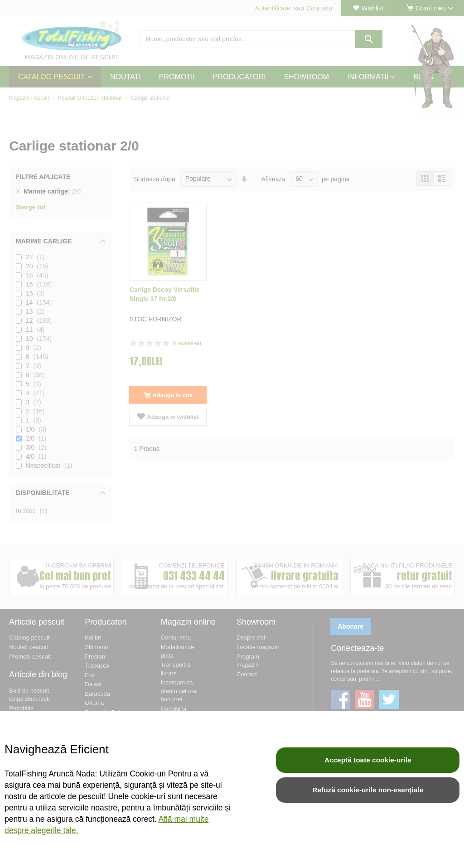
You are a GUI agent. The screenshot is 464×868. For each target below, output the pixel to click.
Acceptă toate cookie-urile (368, 760)
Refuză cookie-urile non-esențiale (368, 790)
